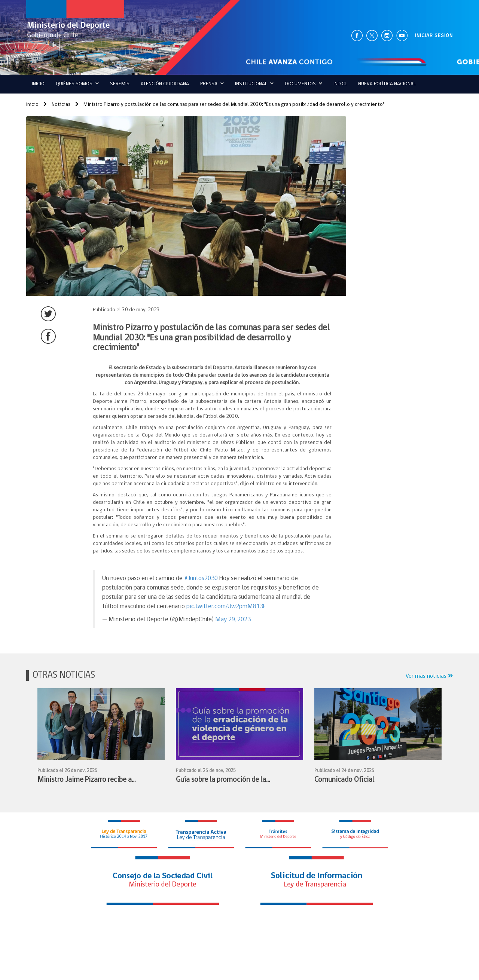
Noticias (57, 105)
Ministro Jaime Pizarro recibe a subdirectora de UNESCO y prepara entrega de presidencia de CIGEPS (89, 781)
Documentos (303, 84)
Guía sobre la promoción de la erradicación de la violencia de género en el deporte (233, 781)
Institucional (254, 84)
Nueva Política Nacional (387, 84)
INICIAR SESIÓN (434, 36)
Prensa (212, 84)
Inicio (38, 84)
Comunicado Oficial (344, 780)
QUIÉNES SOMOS (77, 84)
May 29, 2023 (233, 620)
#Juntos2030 (201, 578)
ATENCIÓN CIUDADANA (165, 84)
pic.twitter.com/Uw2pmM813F (226, 607)
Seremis (120, 84)
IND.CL (340, 84)
